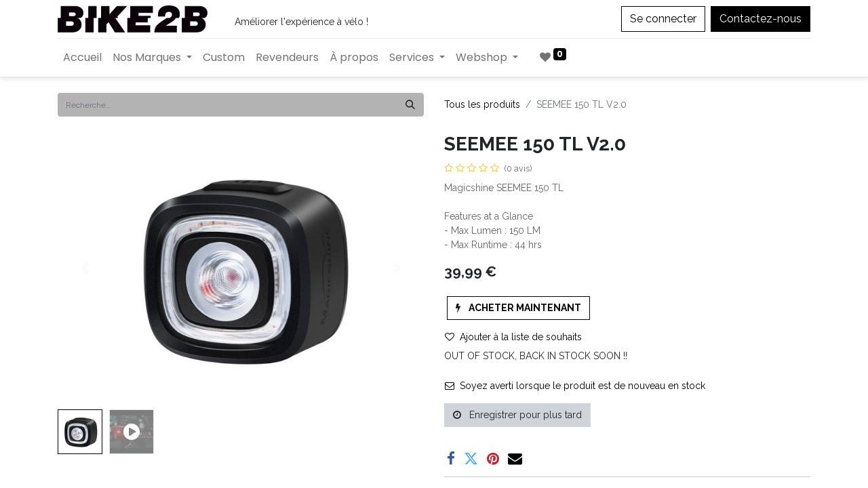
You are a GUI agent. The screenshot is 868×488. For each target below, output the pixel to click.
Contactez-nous (761, 19)
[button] (518, 308)
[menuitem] (82, 58)
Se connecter (663, 19)
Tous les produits (482, 104)
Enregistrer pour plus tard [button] (517, 415)
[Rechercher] (410, 105)
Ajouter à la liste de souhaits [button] (513, 337)
